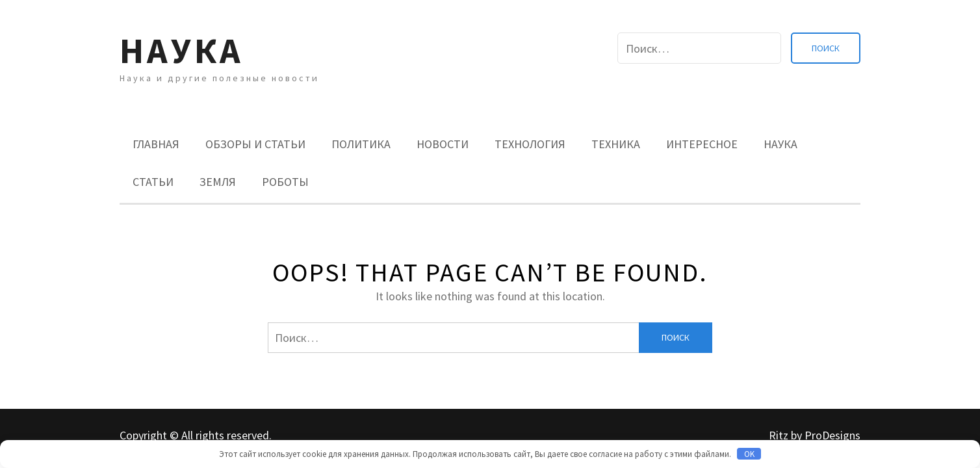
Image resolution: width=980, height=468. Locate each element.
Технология (530, 144)
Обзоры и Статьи (255, 144)
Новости (443, 144)
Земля (218, 182)
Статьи (153, 182)
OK (749, 454)
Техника (616, 144)
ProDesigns (832, 435)
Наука (182, 50)
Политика (361, 144)
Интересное (702, 144)
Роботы (285, 182)
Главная (156, 144)
